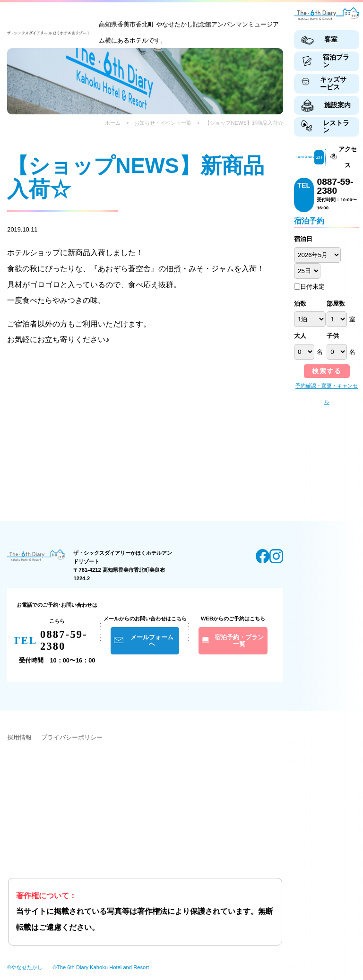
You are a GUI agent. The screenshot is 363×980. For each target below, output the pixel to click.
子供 (333, 336)
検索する (327, 371)
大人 (300, 336)
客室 (331, 39)
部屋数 (336, 304)
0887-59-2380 (335, 186)
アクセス (348, 157)
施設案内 (337, 105)
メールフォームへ (152, 640)
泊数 (300, 304)
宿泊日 (303, 239)
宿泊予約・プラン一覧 (239, 640)
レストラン (336, 127)
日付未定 (309, 287)
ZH (319, 157)
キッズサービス (333, 83)
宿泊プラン (336, 61)
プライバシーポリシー (72, 737)
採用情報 (19, 737)
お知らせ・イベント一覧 (163, 123)
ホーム (113, 123)
